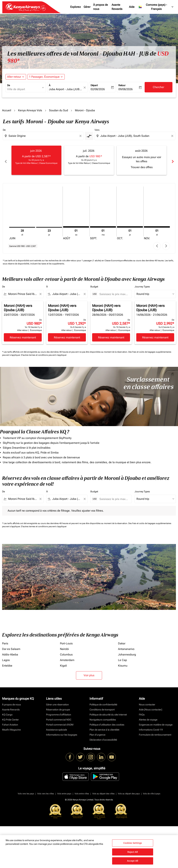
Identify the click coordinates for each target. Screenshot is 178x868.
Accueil (7, 110)
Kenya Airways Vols (30, 110)
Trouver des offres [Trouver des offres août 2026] (142, 167)
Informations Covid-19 (151, 727)
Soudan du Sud (58, 110)
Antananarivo (126, 646)
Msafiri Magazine (11, 727)
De (9, 85)
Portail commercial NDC (59, 717)
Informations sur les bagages (62, 732)
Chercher (158, 87)
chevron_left (157, 243)
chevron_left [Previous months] (6, 160)
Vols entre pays (64, 791)
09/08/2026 (126, 89)
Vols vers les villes (46, 791)
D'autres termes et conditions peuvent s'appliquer (44, 352)
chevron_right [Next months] (172, 160)
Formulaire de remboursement (155, 732)
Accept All (133, 861)
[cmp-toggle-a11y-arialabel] (89, 136)
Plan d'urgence (97, 732)
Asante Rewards (117, 7)
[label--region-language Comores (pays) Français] (156, 7)
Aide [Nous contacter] (151, 707)
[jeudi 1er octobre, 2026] (130, 224)
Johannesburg (127, 652)
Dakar (122, 641)
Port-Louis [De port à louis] (66, 641)
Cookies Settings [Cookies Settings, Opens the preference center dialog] (133, 843)
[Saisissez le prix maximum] (114, 292)
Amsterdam (67, 657)
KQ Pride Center (10, 717)
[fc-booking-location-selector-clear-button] (85, 87)
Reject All (133, 852)
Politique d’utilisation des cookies (107, 722)
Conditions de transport (102, 707)
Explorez (76, 7)
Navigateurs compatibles (103, 717)
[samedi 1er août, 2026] (76, 224)
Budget (94, 284)
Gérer (87, 7)
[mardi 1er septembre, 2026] (103, 224)
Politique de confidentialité (103, 702)
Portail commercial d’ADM (60, 722)
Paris (5, 641)
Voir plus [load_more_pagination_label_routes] (89, 673)
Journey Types (142, 284)
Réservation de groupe (58, 707)
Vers (97, 130)
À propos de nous (101, 7)
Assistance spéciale (56, 727)
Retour (122, 85)
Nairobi (64, 646)
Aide (132, 7)
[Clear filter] (40, 291)
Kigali (63, 663)
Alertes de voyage (148, 717)
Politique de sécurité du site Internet (108, 712)
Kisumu (123, 663)
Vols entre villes (82, 791)
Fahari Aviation (10, 722)
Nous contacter (147, 702)
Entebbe (7, 663)
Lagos (6, 657)
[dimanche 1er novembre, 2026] (157, 224)
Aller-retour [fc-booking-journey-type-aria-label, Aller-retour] (14, 77)
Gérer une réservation (57, 702)
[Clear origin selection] (81, 136)
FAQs (142, 712)
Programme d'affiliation (59, 712)
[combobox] (24, 89)
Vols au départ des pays (129, 791)
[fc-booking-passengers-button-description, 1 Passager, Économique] (44, 77)
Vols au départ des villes (103, 791)
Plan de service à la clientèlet (104, 727)
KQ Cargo (7, 712)
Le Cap (122, 657)
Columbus (66, 652)
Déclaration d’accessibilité (103, 737)
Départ (94, 85)
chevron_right (166, 243)
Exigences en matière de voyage (156, 722)
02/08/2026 (98, 89)
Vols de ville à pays (152, 791)
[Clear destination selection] (173, 136)
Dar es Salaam (11, 646)
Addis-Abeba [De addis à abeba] (10, 652)
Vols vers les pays (26, 791)
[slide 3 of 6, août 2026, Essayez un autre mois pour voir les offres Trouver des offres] (142, 160)
